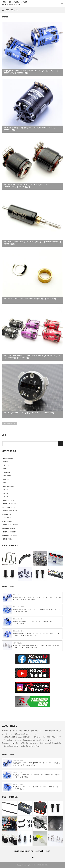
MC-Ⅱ (6, 493)
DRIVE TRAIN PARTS (10, 504)
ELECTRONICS (8, 458)
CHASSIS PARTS (9, 500)
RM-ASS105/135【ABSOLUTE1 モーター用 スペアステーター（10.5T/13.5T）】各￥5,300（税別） (26, 186)
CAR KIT (6, 479)
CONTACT (47, 851)
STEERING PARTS (9, 507)
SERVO (7, 462)
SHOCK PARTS (8, 514)
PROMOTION (8, 539)
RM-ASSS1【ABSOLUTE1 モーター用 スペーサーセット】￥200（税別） (30, 299)
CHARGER (8, 476)
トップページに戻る (10, 423)
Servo (23, 619)
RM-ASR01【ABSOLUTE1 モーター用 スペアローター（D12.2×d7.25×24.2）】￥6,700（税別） (32, 243)
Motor (23, 595)
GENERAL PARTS (9, 529)
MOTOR (7, 465)
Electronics (17, 595)
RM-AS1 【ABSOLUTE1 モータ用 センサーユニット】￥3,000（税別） (29, 413)
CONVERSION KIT (9, 486)
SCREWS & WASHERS (11, 525)
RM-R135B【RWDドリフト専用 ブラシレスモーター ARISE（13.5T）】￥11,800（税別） (30, 129)
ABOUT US (38, 851)
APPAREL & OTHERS (10, 535)
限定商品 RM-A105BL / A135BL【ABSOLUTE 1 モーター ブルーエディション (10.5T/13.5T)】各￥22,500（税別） (32, 72)
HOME (16, 851)
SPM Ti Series (8, 521)
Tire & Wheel (7, 518)
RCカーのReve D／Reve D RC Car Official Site (36, 865)
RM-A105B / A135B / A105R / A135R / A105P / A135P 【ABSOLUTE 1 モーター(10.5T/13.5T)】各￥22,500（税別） (32, 357)
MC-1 (6, 490)
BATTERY (7, 472)
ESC (6, 469)
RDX (6, 483)
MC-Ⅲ (6, 497)
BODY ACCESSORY (10, 532)
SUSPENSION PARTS (10, 511)
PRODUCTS (29, 851)
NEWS (22, 851)
